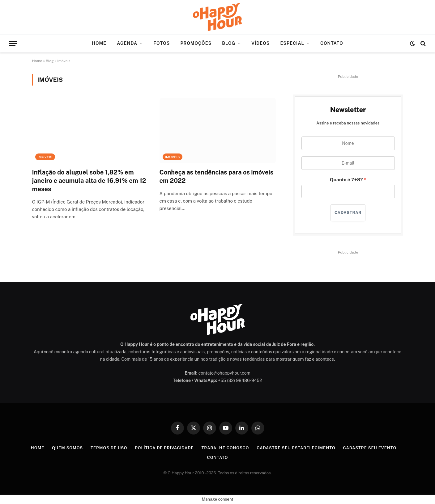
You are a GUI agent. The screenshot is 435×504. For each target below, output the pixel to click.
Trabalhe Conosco (225, 448)
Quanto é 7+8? (346, 179)
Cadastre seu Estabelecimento (296, 448)
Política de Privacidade (164, 448)
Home (99, 43)
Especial (292, 43)
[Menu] (13, 43)
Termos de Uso (109, 448)
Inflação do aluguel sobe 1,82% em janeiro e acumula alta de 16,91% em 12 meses (89, 181)
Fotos (162, 43)
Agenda (127, 43)
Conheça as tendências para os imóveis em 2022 (217, 176)
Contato (332, 43)
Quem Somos (67, 448)
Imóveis (45, 157)
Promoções (196, 43)
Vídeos (260, 43)
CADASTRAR (348, 213)
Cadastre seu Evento (370, 448)
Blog (229, 43)
